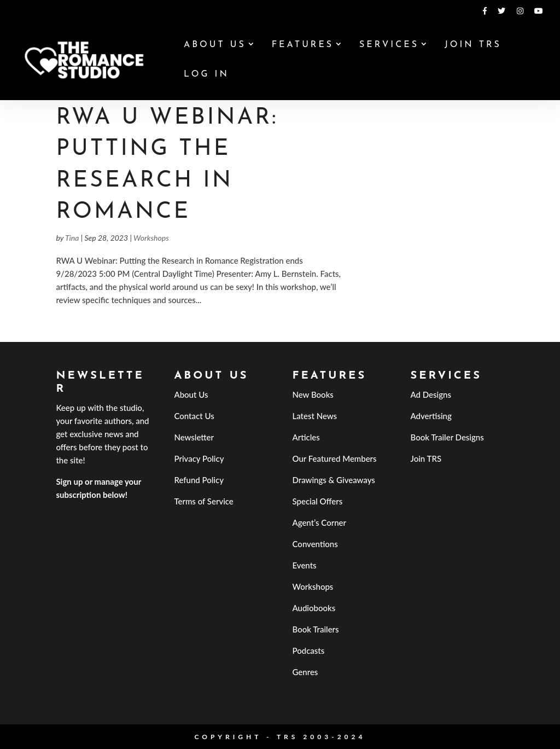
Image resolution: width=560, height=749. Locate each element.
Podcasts (309, 651)
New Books (313, 394)
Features (303, 45)
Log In (206, 75)
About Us (215, 45)
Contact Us (194, 416)
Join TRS (473, 45)
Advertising (431, 416)
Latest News (315, 416)
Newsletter (194, 437)
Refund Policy (199, 480)
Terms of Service (203, 501)
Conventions (315, 544)
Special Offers (318, 501)
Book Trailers (316, 629)
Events (305, 565)
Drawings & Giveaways (334, 480)
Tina (72, 238)
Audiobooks (314, 608)
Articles (306, 437)
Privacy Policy (199, 458)
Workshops (151, 238)
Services (389, 45)
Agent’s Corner (320, 522)
